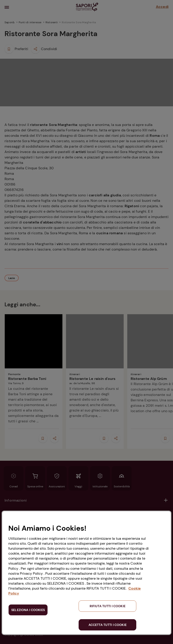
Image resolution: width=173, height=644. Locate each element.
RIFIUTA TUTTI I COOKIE (108, 606)
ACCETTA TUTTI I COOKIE (108, 625)
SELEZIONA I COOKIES (28, 610)
